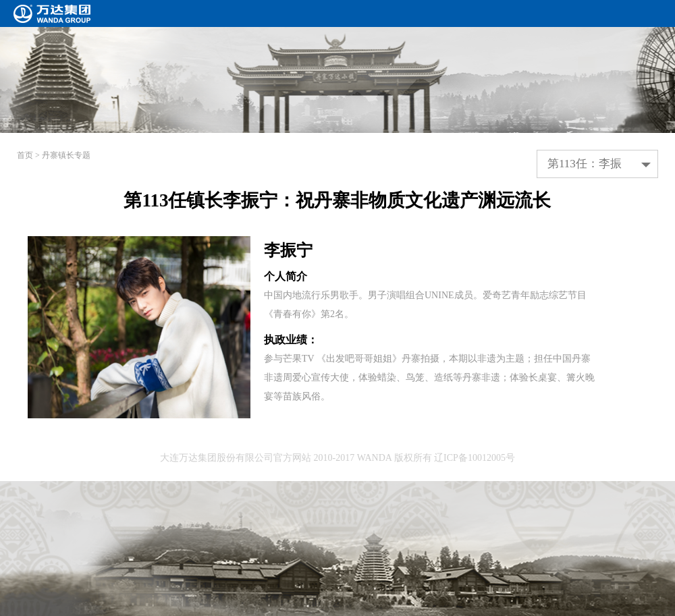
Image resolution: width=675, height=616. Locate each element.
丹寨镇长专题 (66, 155)
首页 (25, 155)
